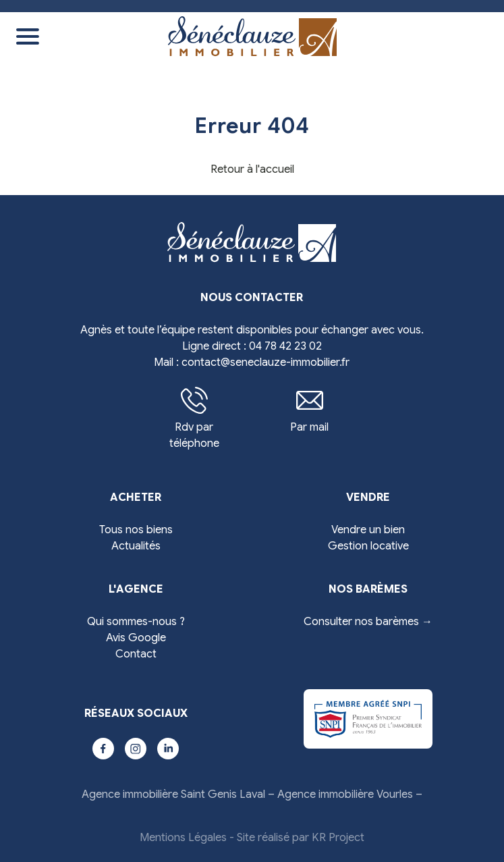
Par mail (309, 410)
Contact (136, 654)
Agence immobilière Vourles (345, 794)
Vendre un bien (368, 530)
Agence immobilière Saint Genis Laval (173, 794)
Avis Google (136, 638)
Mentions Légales (183, 838)
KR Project (338, 838)
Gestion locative (368, 546)
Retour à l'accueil (252, 169)
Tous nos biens (136, 530)
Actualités (136, 546)
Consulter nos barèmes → (368, 622)
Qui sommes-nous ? (136, 622)
